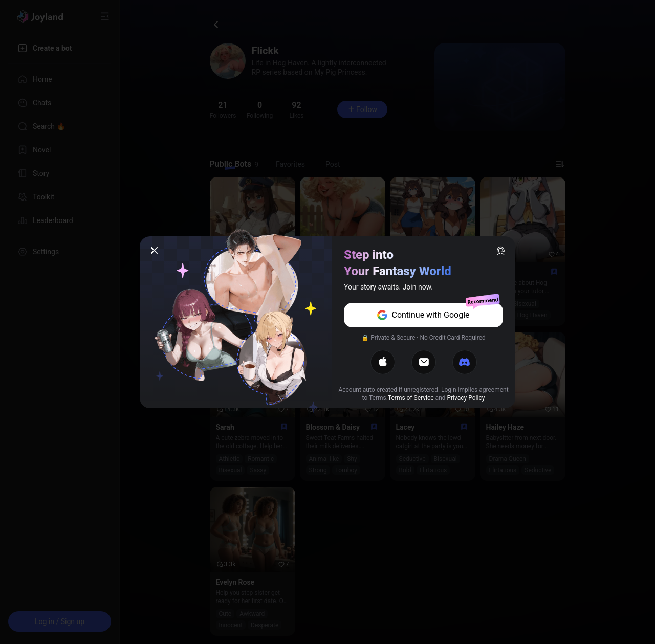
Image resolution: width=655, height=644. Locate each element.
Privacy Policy (466, 398)
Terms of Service (411, 398)
